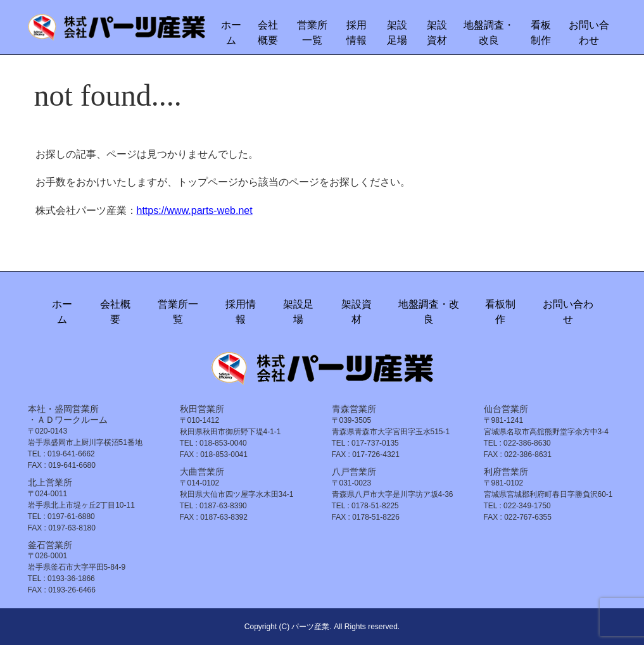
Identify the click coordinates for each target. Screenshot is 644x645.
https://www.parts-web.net (195, 210)
